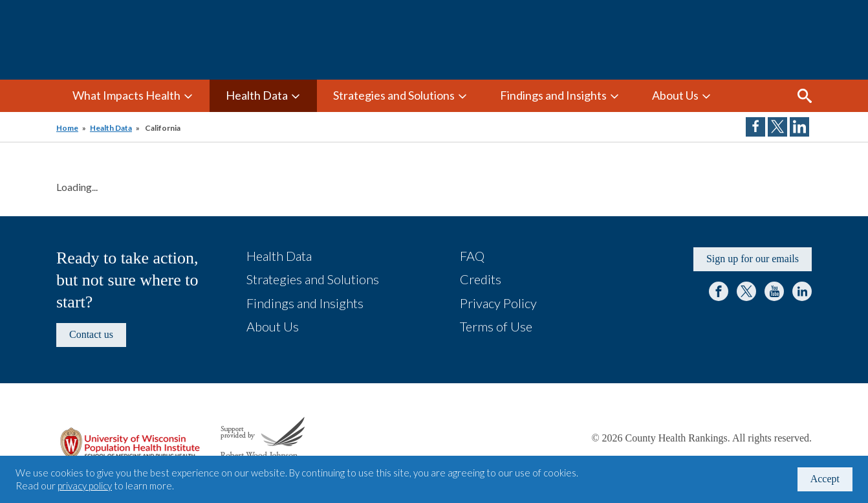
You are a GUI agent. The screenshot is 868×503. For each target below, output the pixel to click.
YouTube (774, 291)
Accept (825, 479)
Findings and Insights (553, 95)
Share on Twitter (777, 127)
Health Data (257, 95)
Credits (481, 279)
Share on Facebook (755, 127)
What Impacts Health (126, 95)
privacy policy (85, 486)
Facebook (719, 291)
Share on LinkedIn (799, 127)
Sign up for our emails (753, 259)
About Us (675, 95)
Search (805, 96)
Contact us (91, 334)
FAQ (472, 256)
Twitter (746, 291)
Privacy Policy (498, 303)
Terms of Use (496, 326)
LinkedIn (802, 291)
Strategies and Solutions (394, 95)
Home (67, 128)
